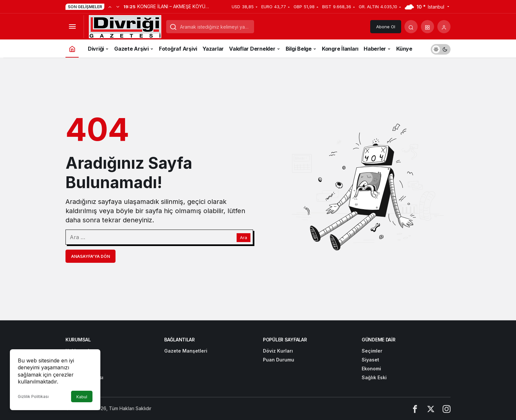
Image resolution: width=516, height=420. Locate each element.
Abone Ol (386, 27)
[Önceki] (110, 7)
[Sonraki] (118, 7)
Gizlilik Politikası (33, 396)
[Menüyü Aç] (72, 27)
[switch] (441, 49)
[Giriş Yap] (444, 27)
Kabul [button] (82, 397)
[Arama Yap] (411, 27)
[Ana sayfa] (72, 49)
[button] (427, 27)
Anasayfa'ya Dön (90, 256)
